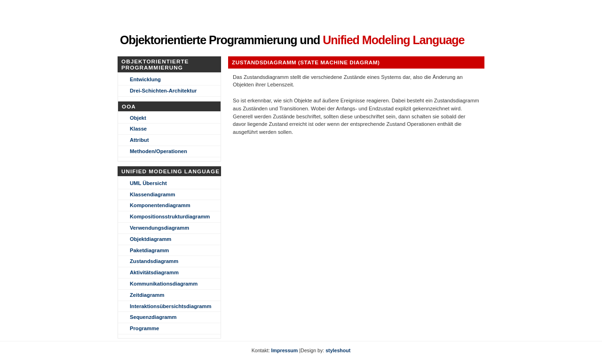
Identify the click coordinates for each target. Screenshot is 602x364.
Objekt (138, 118)
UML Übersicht (148, 183)
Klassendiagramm (152, 194)
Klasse (138, 129)
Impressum (285, 350)
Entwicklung (145, 79)
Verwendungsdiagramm (159, 228)
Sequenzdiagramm (153, 317)
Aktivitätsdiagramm (154, 272)
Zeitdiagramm (147, 295)
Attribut (139, 140)
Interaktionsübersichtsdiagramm (170, 306)
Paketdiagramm (149, 250)
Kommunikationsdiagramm (164, 284)
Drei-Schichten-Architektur (163, 91)
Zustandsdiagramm (154, 261)
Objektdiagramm (150, 239)
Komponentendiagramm (160, 205)
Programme (144, 328)
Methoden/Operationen (158, 151)
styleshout (338, 350)
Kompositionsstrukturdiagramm (170, 217)
